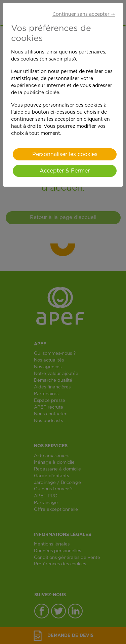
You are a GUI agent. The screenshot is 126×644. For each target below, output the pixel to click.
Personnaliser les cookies (65, 154)
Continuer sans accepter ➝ (84, 14)
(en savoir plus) (58, 59)
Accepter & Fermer (65, 171)
